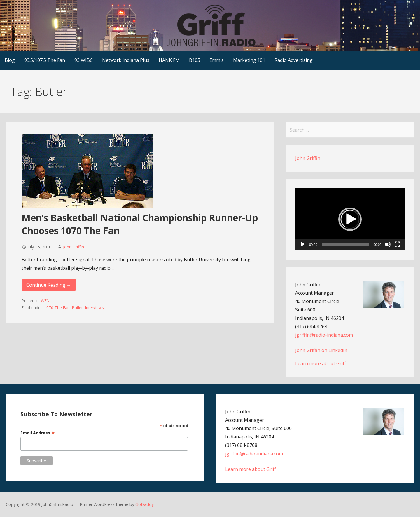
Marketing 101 (249, 60)
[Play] (303, 244)
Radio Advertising (294, 60)
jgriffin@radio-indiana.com (324, 335)
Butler (77, 308)
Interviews (94, 308)
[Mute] (388, 244)
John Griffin (73, 247)
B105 (195, 60)
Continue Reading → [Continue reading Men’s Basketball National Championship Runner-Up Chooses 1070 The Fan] (49, 285)
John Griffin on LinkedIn (321, 350)
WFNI (46, 301)
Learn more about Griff (321, 363)
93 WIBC (84, 60)
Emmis (217, 60)
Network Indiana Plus (126, 60)
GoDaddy (145, 504)
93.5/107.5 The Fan (45, 60)
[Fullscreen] (397, 244)
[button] (350, 219)
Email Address (38, 433)
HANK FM (169, 60)
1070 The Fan (57, 308)
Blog (10, 60)
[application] (350, 219)
